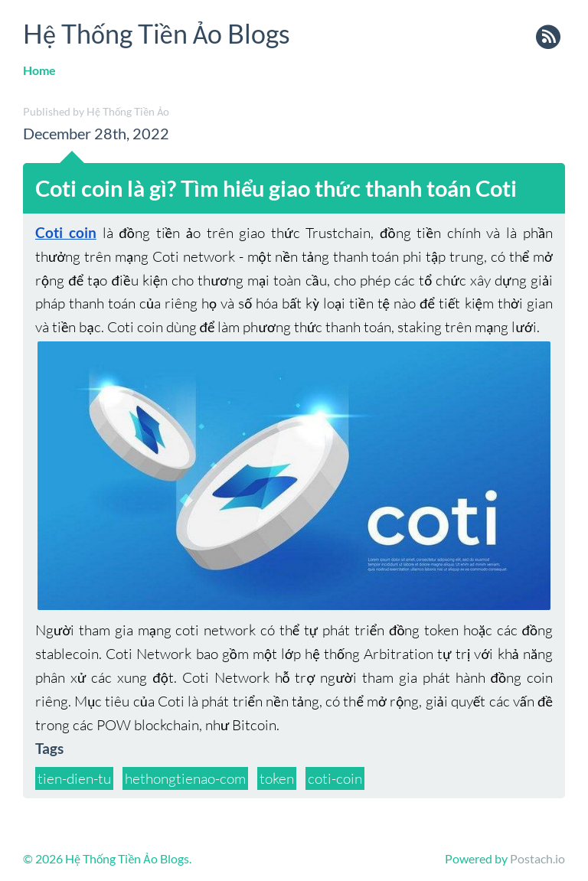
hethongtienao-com (185, 778)
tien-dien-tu (74, 778)
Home (39, 70)
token (277, 778)
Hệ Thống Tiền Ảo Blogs (157, 33)
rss (548, 38)
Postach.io (537, 858)
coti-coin (335, 778)
